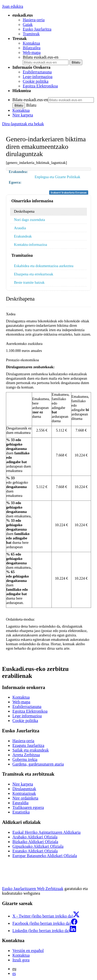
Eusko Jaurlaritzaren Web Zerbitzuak (33, 889)
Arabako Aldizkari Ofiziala (35, 837)
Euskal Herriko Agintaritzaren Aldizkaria (46, 832)
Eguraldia (20, 803)
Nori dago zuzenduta (29, 220)
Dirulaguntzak (24, 789)
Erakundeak (23, 236)
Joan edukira (13, 6)
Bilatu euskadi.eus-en (41, 57)
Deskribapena (24, 211)
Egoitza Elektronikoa (40, 86)
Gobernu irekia (25, 759)
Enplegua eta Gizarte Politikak (57, 177)
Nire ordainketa (25, 798)
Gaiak (28, 25)
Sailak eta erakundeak (31, 750)
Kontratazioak (24, 793)
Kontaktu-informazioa (31, 245)
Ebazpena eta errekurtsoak (34, 274)
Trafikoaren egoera (28, 807)
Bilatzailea (32, 48)
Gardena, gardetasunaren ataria (38, 764)
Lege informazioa (27, 716)
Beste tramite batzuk (29, 282)
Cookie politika (36, 81)
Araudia (20, 228)
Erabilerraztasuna (37, 72)
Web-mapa (32, 53)
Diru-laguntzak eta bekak (23, 124)
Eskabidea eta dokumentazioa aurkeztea (44, 266)
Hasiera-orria (34, 20)
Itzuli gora (21, 960)
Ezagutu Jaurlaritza (28, 745)
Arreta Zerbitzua (26, 755)
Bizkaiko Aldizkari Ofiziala (35, 842)
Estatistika (21, 812)
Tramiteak (31, 34)
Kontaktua (31, 43)
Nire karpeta (23, 115)
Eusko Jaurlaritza (37, 29)
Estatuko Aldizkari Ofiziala (35, 851)
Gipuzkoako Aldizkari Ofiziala (38, 846)
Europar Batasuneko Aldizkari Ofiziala (45, 856)
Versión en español (28, 951)
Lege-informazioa (38, 77)
